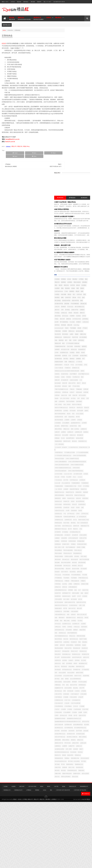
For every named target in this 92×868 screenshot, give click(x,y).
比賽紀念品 (80, 182)
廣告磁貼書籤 (68, 538)
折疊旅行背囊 (75, 566)
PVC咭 (66, 255)
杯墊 (78, 606)
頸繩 (75, 249)
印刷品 (66, 191)
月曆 (65, 304)
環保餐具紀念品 (68, 664)
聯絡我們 (39, 2)
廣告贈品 (82, 142)
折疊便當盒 (81, 289)
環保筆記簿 (75, 313)
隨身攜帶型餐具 (68, 356)
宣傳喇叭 (86, 502)
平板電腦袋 (67, 206)
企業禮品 (67, 142)
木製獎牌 (67, 209)
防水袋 (80, 353)
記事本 (86, 746)
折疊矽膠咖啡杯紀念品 (70, 572)
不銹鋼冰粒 (77, 258)
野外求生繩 (67, 794)
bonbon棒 (84, 416)
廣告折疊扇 (67, 282)
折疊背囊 (67, 295)
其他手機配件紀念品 (78, 267)
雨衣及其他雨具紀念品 (70, 819)
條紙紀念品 (78, 612)
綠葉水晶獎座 (68, 703)
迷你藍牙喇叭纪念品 (76, 779)
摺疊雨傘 (78, 191)
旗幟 (82, 160)
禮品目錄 (19, 2)
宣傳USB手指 (79, 502)
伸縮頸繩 (84, 434)
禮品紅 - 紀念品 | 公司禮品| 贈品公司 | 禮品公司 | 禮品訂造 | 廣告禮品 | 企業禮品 (35, 865)
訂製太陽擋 (77, 722)
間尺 (84, 246)
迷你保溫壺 (67, 776)
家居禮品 (77, 160)
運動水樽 (87, 200)
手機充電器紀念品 (84, 557)
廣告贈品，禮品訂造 (70, 541)
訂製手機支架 (85, 722)
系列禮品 (77, 178)
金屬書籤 (79, 246)
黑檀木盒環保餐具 (84, 840)
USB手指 (78, 145)
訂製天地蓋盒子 (68, 722)
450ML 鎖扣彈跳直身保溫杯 (71, 392)
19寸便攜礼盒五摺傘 (79, 370)
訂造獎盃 (79, 740)
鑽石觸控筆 (67, 353)
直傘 (82, 218)
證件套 (86, 188)
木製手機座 (76, 603)
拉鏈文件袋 (71, 575)
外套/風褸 (73, 157)
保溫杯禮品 (67, 230)
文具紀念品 (67, 200)
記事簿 (66, 749)
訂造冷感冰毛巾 (78, 731)
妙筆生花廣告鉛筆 (69, 502)
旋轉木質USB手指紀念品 (81, 593)
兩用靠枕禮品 (68, 453)
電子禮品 (80, 822)
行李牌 (74, 221)
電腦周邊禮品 (73, 825)
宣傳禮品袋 (67, 508)
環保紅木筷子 (76, 658)
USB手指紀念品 (68, 416)
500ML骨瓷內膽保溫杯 (79, 401)
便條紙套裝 (79, 440)
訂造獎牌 (73, 740)
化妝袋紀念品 (80, 462)
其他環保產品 (83, 453)
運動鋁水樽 (67, 224)
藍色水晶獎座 (68, 713)
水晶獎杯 (75, 621)
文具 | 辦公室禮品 (69, 301)
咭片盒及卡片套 (68, 234)
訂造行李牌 (76, 743)
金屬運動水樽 (75, 347)
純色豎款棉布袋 (68, 325)
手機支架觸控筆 (84, 560)
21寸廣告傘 (67, 252)
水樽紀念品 (82, 621)
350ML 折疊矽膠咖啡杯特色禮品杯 (73, 388)
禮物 (78, 148)
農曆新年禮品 (68, 337)
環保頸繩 (80, 200)
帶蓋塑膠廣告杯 (78, 523)
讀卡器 (85, 749)
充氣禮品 (72, 264)
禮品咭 (66, 322)
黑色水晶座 (67, 843)
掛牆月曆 (67, 298)
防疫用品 (67, 809)
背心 (83, 157)
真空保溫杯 (82, 316)
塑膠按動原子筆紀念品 (80, 486)
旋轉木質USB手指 (69, 593)
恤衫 (83, 163)
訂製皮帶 (82, 725)
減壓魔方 (85, 627)
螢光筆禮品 (75, 212)
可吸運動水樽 (68, 468)
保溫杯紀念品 (84, 215)
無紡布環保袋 (85, 636)
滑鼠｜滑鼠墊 (84, 307)
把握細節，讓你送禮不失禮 (72, 102)
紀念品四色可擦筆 (69, 694)
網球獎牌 (75, 703)
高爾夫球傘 (67, 215)
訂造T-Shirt (77, 728)
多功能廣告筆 (78, 273)
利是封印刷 (67, 218)
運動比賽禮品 (84, 788)
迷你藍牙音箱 (76, 337)
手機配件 (67, 563)
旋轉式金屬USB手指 (79, 590)
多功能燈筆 (83, 489)
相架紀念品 (86, 673)
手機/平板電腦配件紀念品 (71, 286)
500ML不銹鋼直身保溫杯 (71, 395)
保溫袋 (82, 447)
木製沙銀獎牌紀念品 (70, 606)
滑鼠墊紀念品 (79, 630)
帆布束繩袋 (81, 276)
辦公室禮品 (67, 166)
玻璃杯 (76, 645)
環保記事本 (67, 661)
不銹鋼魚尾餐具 (77, 422)
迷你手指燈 (82, 776)
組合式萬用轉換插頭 (70, 700)
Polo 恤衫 (77, 197)
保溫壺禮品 (82, 444)
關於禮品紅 (26, 2)
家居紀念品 (77, 234)
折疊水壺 (67, 569)
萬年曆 (87, 325)
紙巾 (65, 221)
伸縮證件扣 (67, 431)
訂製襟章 (83, 328)
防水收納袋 (83, 806)
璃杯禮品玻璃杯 (68, 651)
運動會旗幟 (76, 788)
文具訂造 (84, 172)
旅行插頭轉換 (75, 218)
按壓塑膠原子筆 (68, 578)
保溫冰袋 (75, 444)
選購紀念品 (24, 18)
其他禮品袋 (76, 456)
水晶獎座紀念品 (74, 237)
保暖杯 (86, 440)
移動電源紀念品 (68, 682)
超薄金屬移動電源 (78, 767)
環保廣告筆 (76, 655)
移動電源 (87, 218)
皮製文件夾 (67, 670)
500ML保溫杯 (68, 401)
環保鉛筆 (82, 313)
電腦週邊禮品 (68, 359)
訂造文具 (75, 737)
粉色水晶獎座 (80, 688)
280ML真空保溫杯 (84, 379)
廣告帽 (74, 206)
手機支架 (82, 286)
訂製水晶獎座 (74, 725)
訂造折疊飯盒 (68, 737)
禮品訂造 (77, 139)
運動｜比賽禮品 (84, 341)
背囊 (69, 221)
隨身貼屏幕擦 (78, 356)
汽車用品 (72, 624)
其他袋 (87, 456)
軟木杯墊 (80, 773)
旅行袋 (81, 587)
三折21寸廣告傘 (68, 258)
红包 (84, 240)
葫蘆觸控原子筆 (77, 710)
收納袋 (81, 298)
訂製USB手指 (74, 719)
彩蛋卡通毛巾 (74, 548)
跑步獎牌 (86, 767)
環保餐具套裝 (68, 316)
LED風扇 (86, 407)
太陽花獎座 (82, 499)
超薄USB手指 (68, 764)
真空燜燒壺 (71, 676)
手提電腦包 (67, 557)
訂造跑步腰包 (84, 743)
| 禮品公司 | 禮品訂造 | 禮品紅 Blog (20, 148)
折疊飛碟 (80, 572)
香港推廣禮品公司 (84, 853)
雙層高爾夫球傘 (68, 816)
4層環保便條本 (76, 252)
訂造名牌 (86, 731)
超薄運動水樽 (68, 767)
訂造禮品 (67, 136)
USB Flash (67, 160)
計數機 (81, 746)
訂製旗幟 (67, 725)
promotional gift (76, 203)
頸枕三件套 (81, 828)
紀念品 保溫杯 (77, 322)
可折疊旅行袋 (86, 270)
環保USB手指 (78, 651)
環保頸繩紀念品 (76, 661)
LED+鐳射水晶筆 (78, 407)
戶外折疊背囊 (82, 551)
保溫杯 (66, 151)
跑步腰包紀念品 (68, 770)
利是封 (83, 203)
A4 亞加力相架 (85, 404)
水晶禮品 (80, 188)
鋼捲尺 (72, 803)
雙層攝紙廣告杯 (76, 813)
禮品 (87, 142)
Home (4, 30)
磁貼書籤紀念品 (85, 676)
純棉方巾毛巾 (79, 694)
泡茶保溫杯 (86, 624)
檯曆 (69, 304)
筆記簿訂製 (67, 212)
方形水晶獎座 (84, 584)
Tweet (11, 155)
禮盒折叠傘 (81, 679)
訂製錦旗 (67, 331)
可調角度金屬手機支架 (79, 468)
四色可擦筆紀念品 (69, 483)
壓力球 (66, 489)
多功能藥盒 (67, 492)
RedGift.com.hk (10, 144)
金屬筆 (81, 212)
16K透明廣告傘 (68, 370)
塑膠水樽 (71, 273)
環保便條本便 (68, 655)
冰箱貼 (72, 270)
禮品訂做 (72, 145)
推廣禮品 (83, 139)
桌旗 (76, 609)
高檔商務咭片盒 (68, 362)
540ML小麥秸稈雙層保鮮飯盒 (72, 404)
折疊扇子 (74, 292)
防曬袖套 (74, 353)
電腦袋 (86, 212)
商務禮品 (72, 154)
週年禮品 (67, 246)
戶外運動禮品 (85, 554)
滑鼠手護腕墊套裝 (69, 633)
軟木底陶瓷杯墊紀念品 (70, 773)
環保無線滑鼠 (68, 658)
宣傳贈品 (83, 508)
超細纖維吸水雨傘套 (78, 752)
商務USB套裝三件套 (83, 474)
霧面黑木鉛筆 (76, 359)
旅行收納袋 (75, 587)
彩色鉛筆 (67, 548)
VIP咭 (79, 255)
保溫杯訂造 (76, 447)
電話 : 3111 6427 (47, 2)
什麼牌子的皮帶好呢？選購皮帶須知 (74, 59)
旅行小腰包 (67, 587)
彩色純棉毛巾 (85, 234)
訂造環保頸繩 (68, 743)
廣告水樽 (72, 191)
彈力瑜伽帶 (82, 544)
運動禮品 (73, 246)
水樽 (72, 178)
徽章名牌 (67, 551)
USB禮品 (67, 157)
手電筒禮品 (74, 563)
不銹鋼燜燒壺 (68, 422)
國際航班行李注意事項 (70, 123)
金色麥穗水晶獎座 (76, 800)
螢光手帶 (82, 713)
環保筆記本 (67, 313)
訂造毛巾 (67, 740)
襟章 (74, 716)
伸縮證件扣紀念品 (76, 431)
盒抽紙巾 (67, 673)
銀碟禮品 (83, 347)
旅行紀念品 (67, 188)
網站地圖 (33, 2)
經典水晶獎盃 (80, 700)
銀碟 (82, 154)
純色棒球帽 (67, 697)
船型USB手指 (83, 707)
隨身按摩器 (86, 809)
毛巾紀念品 (74, 618)
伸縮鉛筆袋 (77, 434)
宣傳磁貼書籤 (84, 505)
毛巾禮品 (67, 618)
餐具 (73, 224)
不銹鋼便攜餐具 (78, 419)
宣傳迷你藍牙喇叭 (69, 511)
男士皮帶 (85, 664)
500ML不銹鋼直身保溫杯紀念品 (72, 398)
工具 (75, 276)
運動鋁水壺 (74, 791)
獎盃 (72, 160)
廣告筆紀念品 (76, 538)
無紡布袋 (67, 639)
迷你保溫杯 (75, 776)
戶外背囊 (78, 554)
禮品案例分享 (38, 18)
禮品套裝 (67, 185)
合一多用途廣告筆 (69, 471)
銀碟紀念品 (67, 350)
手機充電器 (86, 206)
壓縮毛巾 (72, 489)
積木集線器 (77, 682)
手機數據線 (67, 289)
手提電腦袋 (75, 557)
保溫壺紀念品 (68, 447)
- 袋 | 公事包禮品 (79, 362)
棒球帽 (66, 615)
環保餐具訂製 (78, 664)
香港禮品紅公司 (7, 856)
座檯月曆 (67, 279)
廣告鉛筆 (67, 544)
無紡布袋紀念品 (75, 639)
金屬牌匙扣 (67, 797)
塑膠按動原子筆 (68, 486)
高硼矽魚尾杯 (79, 837)
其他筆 (82, 456)
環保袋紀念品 (85, 658)
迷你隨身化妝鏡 (78, 782)
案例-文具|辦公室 (69, 609)
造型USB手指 (85, 166)
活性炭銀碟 (78, 627)
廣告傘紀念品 (83, 529)
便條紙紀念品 (75, 215)
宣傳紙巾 (83, 197)
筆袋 (71, 322)
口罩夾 (75, 465)
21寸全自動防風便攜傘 (70, 373)
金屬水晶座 (83, 794)
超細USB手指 (68, 752)
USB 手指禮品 (73, 255)
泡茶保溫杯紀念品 (69, 627)
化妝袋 (74, 462)
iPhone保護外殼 (68, 419)
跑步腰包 (84, 334)
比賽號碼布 (75, 304)
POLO (78, 163)
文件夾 (71, 584)
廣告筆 (66, 145)
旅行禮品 (78, 301)
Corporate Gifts (68, 407)
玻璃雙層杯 (76, 648)
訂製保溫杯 (82, 719)
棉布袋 (84, 612)
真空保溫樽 (67, 319)
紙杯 (75, 325)
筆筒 (74, 688)
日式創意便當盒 (68, 596)
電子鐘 (66, 825)
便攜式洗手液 (79, 437)
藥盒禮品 (75, 713)
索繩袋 (84, 697)
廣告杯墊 (78, 535)
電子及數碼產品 (68, 197)
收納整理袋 (72, 581)
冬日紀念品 (74, 175)
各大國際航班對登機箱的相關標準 (74, 109)
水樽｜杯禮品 (75, 307)
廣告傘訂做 (77, 172)
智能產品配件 (85, 596)
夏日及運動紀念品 (83, 175)
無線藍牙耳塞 (68, 642)
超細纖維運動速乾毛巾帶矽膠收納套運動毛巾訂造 (77, 760)
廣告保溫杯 (75, 529)
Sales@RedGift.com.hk (59, 2)
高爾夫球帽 (86, 834)
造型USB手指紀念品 (69, 785)
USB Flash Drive (83, 151)
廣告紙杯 (74, 282)
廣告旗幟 (86, 532)
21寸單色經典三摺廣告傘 (82, 224)
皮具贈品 (75, 316)
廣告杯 (84, 145)
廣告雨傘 (80, 169)
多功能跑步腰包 (68, 496)
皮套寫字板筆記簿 (80, 667)
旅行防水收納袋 (68, 590)
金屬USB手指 (84, 178)
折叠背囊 (74, 289)
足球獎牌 (78, 334)
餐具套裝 (75, 831)
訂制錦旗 (67, 719)
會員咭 (87, 301)
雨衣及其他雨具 (78, 816)
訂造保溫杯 (67, 243)
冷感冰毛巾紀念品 (73, 459)
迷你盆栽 (67, 779)
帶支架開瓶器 (68, 517)
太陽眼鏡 (75, 499)
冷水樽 (81, 459)
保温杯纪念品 (68, 444)
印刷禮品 (78, 270)
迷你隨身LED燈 (68, 782)
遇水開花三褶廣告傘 (82, 785)
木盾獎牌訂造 (68, 603)
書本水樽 (80, 599)
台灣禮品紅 (29, 856)
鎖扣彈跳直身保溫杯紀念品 (71, 806)
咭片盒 (75, 474)
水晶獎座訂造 (68, 621)
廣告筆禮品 (80, 185)
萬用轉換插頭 (68, 710)
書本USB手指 (73, 599)
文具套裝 (77, 584)
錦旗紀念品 (82, 350)
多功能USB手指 (72, 169)
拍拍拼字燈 (79, 575)
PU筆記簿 (84, 252)
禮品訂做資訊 (74, 142)
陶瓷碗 (80, 809)
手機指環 (76, 560)
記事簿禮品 (77, 194)
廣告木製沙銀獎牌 (69, 535)
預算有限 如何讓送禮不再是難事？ (74, 73)
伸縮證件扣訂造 (68, 434)
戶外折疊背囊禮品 (69, 554)
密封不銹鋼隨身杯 (69, 514)
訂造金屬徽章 (82, 331)
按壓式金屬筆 (78, 578)
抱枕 (85, 572)
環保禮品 (83, 148)
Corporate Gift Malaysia (80, 856)
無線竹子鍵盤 (84, 639)
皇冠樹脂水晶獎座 (69, 667)
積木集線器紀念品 (69, 685)
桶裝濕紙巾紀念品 (69, 612)
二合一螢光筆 (68, 428)
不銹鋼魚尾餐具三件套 (70, 425)
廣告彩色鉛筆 (68, 532)
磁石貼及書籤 (82, 209)
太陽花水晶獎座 (68, 276)
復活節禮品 (82, 548)
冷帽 (65, 459)
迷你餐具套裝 (84, 243)
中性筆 (79, 425)
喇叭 (65, 273)
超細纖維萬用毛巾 (69, 334)
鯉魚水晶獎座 (68, 840)
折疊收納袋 (81, 292)
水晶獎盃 (82, 237)
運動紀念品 (76, 341)
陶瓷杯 (75, 151)
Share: (84, 410)
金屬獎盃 (80, 344)
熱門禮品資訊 (77, 54)
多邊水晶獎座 (68, 499)
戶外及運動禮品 (68, 172)
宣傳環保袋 (67, 505)
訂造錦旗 (75, 746)
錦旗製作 (66, 87)
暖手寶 (66, 599)
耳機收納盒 (67, 707)
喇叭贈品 (83, 477)
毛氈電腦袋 (67, 307)
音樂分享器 (67, 828)
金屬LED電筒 (75, 794)
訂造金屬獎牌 (68, 746)
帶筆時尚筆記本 (68, 523)
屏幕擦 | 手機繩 (79, 514)
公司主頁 (13, 2)
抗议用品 (80, 563)
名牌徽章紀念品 (79, 471)
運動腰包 (67, 791)
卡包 (87, 462)
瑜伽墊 (82, 648)
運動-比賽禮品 (68, 788)
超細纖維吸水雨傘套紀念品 (71, 755)
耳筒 (73, 707)
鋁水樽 (83, 194)
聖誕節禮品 (81, 325)
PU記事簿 (78, 410)
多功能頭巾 (77, 496)
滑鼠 (73, 630)
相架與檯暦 (72, 240)
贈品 (72, 139)
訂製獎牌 (76, 328)
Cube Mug (67, 203)
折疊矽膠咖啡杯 (75, 569)
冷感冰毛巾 (67, 163)
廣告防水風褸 (74, 544)
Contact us (86, 860)
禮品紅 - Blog (5, 2)
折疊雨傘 (73, 295)
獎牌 (71, 151)
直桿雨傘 (73, 673)
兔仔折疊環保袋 (68, 450)
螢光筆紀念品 (68, 716)
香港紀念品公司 (73, 853)
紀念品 (4, 43)
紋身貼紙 (79, 240)
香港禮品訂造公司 (18, 856)
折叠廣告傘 (67, 566)
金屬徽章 (67, 182)
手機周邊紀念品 (68, 560)
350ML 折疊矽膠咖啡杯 (70, 385)
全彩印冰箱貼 (78, 450)
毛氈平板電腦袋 (84, 304)
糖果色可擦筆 (76, 691)
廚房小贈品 (67, 529)
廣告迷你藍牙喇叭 (81, 541)
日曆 (83, 301)
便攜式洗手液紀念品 (70, 440)
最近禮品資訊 (68, 54)
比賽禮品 (83, 615)
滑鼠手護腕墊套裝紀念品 (82, 633)
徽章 (79, 282)
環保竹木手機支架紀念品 (82, 310)
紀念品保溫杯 (85, 691)
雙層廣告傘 (67, 813)
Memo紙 (67, 410)
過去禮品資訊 (86, 54)
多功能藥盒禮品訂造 (77, 492)
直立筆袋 (79, 673)
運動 (83, 337)
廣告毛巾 (67, 178)
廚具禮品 (86, 526)
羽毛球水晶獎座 (83, 703)
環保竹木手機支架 (69, 310)
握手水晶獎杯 (74, 298)
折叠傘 (86, 563)
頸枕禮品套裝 (68, 831)
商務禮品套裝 (68, 477)
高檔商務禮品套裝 (69, 834)
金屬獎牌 (74, 797)
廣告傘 (74, 163)
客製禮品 (37, 856)
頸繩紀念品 (81, 249)
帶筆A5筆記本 (68, 520)
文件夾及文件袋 (68, 194)
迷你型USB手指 (76, 166)
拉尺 (65, 575)
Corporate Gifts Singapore (63, 856)
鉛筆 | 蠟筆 (86, 800)
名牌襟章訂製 (68, 474)
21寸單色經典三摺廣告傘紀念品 (73, 376)
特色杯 (66, 240)
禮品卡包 (67, 679)
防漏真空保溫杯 (68, 249)
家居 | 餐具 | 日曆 (80, 511)
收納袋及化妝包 (81, 581)
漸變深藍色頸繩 (76, 636)
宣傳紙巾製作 (75, 508)
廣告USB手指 (74, 279)
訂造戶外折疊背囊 (69, 734)
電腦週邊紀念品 (82, 825)
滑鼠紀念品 (67, 636)
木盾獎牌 (74, 188)
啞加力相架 (76, 477)
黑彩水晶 (75, 840)
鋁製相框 (67, 803)
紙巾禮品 (74, 697)
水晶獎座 (73, 148)
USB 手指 (81, 413)
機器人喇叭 (76, 615)
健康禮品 (74, 230)
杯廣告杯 (83, 606)
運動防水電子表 (82, 791)
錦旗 (65, 169)
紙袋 (79, 697)
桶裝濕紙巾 (82, 609)
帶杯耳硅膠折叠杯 (78, 517)
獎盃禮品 (71, 645)
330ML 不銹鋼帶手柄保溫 (71, 382)
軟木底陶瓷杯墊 (78, 770)
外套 (77, 489)
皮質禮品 (82, 670)
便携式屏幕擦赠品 (69, 437)
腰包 (77, 707)
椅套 (71, 615)
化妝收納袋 (67, 462)
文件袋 (66, 237)
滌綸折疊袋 (67, 630)
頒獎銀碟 (74, 828)
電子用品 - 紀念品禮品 (70, 822)
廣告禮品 (84, 136)
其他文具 (75, 453)
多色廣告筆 (84, 496)
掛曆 (86, 295)
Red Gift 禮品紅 (86, 865)
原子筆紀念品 (68, 465)
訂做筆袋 (87, 716)
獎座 (65, 645)
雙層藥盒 (84, 813)
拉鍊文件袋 (80, 295)
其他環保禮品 (68, 456)
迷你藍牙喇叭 (75, 243)
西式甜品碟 (80, 716)
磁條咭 (74, 319)
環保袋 (86, 182)
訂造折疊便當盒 (79, 734)
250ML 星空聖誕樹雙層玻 (71, 379)
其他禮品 (67, 270)
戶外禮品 (73, 182)
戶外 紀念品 (74, 551)
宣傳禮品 (73, 136)
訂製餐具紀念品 (68, 728)
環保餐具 (67, 175)
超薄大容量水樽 (77, 764)
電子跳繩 (86, 822)
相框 (65, 676)
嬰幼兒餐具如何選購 (70, 95)
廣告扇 (86, 279)
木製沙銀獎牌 (84, 603)
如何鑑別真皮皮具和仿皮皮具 (72, 80)
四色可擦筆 (79, 480)
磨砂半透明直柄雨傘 (82, 319)
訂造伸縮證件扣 (68, 731)
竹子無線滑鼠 (68, 688)
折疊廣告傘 (67, 292)
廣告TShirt (22, 853)
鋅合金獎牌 (75, 350)
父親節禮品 (76, 642)
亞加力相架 (79, 227)
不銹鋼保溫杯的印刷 (70, 227)
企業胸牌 (75, 428)
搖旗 (84, 578)
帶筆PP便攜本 (77, 520)
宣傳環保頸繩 (75, 505)
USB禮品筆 (77, 416)
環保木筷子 (83, 655)
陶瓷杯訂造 (74, 809)
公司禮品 (67, 139)
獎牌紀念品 (74, 209)
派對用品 (74, 200)
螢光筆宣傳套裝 (68, 328)
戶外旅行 (79, 206)
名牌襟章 (80, 230)
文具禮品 (67, 148)
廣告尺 (81, 279)
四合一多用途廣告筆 (70, 480)
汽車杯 (66, 624)
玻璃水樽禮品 (68, 648)
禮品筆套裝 (74, 679)
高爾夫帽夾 (78, 834)
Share (22, 155)
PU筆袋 (72, 410)
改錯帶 (66, 584)
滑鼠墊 (87, 237)
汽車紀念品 (79, 624)
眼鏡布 (77, 676)
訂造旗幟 (82, 737)
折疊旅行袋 (83, 566)
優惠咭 (66, 264)
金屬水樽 (74, 344)
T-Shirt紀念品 (74, 413)
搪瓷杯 (66, 581)
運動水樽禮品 (68, 341)
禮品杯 (77, 154)
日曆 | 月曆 (77, 596)
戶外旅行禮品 (86, 282)
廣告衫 (79, 157)
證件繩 (80, 749)
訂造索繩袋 (74, 331)
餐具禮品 (82, 831)
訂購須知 (49, 17)
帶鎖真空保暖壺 (68, 526)
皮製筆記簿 (75, 670)
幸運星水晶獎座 (78, 526)
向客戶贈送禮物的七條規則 (72, 116)
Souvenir (67, 413)
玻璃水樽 (82, 645)
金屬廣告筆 (67, 344)
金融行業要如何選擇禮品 (71, 66)
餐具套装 (84, 359)
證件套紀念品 (73, 749)
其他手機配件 (68, 267)
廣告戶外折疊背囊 (78, 532)
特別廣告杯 (83, 642)
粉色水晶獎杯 (68, 691)
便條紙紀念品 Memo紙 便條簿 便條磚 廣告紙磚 (76, 261)
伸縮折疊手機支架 (84, 428)
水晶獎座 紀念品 (82, 618)
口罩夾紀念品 (82, 465)
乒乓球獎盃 (86, 425)
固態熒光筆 (78, 483)
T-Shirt (66, 154)
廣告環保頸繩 (85, 535)
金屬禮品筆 (67, 347)
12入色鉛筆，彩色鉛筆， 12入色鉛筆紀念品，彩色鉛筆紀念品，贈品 (77, 366)
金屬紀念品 (67, 800)
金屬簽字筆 (81, 797)
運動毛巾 (73, 185)
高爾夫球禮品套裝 (69, 837)
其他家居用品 (79, 264)
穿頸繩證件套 (79, 685)
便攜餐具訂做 (85, 258)
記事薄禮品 (80, 221)
